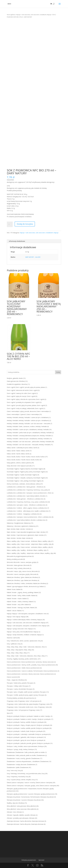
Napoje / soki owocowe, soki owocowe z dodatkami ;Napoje (34, 15)
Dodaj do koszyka (25, 224)
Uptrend (41, 860)
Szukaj (58, 372)
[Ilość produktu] (10, 224)
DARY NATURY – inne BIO (33, 257)
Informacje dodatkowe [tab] (17, 241)
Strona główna (11, 15)
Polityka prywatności (29, 860)
